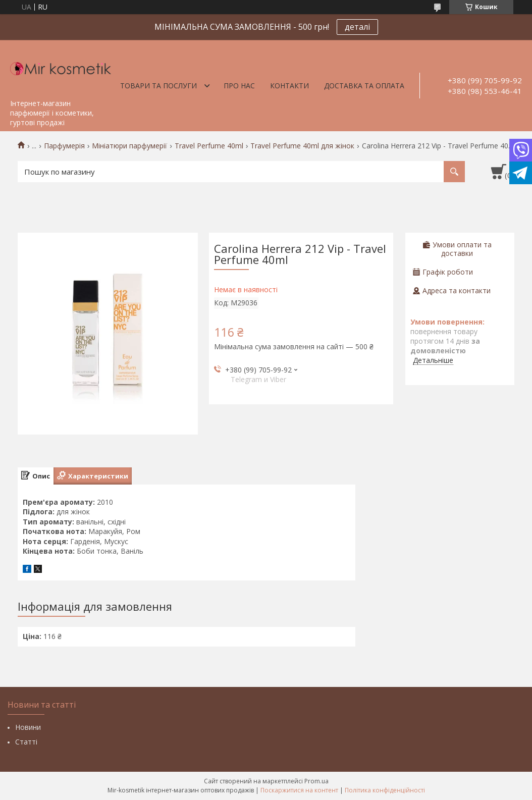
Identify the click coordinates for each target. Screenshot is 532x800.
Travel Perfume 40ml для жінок (302, 146)
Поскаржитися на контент (299, 790)
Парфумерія (64, 146)
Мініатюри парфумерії (129, 146)
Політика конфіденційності (385, 790)
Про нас (239, 86)
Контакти (289, 86)
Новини (28, 727)
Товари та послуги (158, 86)
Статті (26, 742)
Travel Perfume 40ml (209, 146)
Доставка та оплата (364, 86)
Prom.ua (316, 781)
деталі (357, 27)
